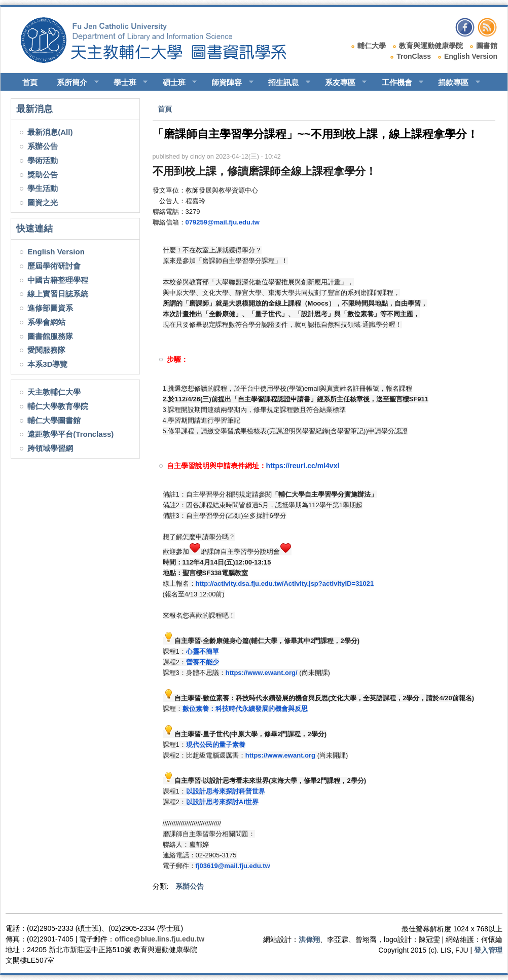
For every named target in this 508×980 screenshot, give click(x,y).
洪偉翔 (309, 939)
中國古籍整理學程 (58, 280)
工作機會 (398, 83)
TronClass (414, 56)
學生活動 (43, 188)
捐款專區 (455, 83)
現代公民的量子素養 (216, 745)
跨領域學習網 (50, 448)
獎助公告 (43, 175)
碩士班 (175, 83)
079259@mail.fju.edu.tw (223, 222)
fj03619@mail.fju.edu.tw (233, 866)
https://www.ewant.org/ (262, 673)
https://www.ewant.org (280, 755)
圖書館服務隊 (50, 336)
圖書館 (487, 46)
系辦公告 (43, 146)
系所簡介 (73, 83)
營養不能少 (203, 662)
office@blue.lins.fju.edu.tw (159, 939)
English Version (471, 56)
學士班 (126, 83)
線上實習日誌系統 (58, 294)
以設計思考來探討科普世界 (226, 791)
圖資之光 (43, 202)
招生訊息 (285, 83)
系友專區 (341, 83)
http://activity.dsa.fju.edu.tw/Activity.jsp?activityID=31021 (285, 583)
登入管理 (488, 950)
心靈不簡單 (203, 651)
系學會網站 (46, 322)
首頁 (30, 82)
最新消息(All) (50, 132)
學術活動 (43, 160)
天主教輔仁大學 (54, 392)
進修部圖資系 (50, 308)
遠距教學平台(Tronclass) (70, 434)
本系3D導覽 (47, 364)
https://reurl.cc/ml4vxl (303, 466)
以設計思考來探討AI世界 (222, 802)
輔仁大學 (372, 46)
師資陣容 (228, 83)
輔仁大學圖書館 (54, 420)
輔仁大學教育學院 (58, 406)
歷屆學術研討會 (54, 266)
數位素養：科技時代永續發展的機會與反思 (245, 709)
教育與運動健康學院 (431, 46)
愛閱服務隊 (46, 350)
